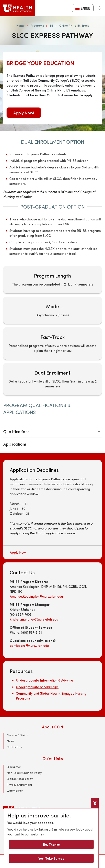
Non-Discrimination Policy (24, 773)
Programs (37, 25)
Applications (15, 444)
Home (20, 25)
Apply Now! (24, 113)
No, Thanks (51, 844)
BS (52, 25)
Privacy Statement (19, 785)
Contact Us (14, 747)
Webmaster (15, 791)
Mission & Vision (17, 735)
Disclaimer (14, 767)
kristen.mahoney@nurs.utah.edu (34, 619)
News (10, 741)
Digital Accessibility (20, 779)
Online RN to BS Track (74, 25)
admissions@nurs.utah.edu (29, 645)
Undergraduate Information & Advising (44, 680)
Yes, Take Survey (51, 858)
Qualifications (16, 431)
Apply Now (18, 552)
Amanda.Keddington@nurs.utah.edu (36, 596)
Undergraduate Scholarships (37, 687)
